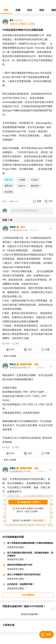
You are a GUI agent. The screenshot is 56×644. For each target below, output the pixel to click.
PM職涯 (22, 180)
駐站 (30, 10)
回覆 (47, 349)
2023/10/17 (19, 20)
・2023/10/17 (33, 230)
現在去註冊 (38, 520)
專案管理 (9, 180)
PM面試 (34, 180)
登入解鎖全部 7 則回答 (28, 502)
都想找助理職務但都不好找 (20, 565)
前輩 (18, 10)
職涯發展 (35, 186)
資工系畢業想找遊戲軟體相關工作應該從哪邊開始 (30, 543)
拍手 (12, 349)
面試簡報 (9, 192)
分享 (50, 201)
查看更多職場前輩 (29, 614)
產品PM (22, 186)
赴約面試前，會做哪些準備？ (21, 584)
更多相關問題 (28, 595)
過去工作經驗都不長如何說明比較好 (24, 574)
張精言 (13, 227)
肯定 (30, 349)
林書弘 (13, 468)
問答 (6, 10)
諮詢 (42, 10)
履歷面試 (9, 186)
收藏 (39, 201)
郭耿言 (13, 364)
